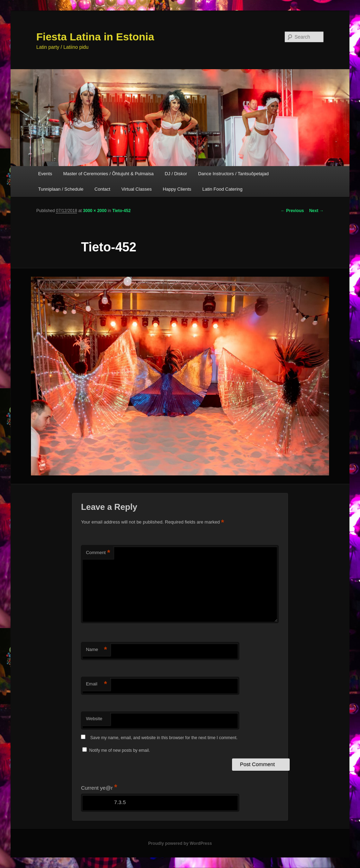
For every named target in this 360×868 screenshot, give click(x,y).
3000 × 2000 (95, 211)
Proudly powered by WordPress (180, 843)
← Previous (292, 211)
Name (96, 650)
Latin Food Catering (223, 189)
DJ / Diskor (176, 174)
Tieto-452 (121, 211)
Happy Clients (177, 189)
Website (94, 719)
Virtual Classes (136, 189)
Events (45, 174)
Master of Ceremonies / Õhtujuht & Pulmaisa (108, 174)
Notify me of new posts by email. (120, 750)
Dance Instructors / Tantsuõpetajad (233, 174)
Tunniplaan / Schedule (61, 189)
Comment (98, 553)
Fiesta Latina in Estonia (95, 37)
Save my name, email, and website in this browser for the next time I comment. (164, 738)
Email (96, 684)
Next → (316, 211)
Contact (102, 189)
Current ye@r (99, 788)
